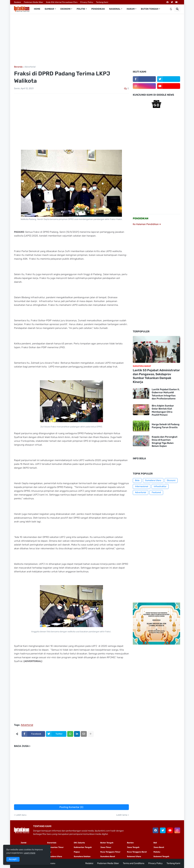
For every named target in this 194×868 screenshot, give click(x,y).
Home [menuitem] (37, 9)
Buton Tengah (107, 843)
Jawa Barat (159, 847)
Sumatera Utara (153, 480)
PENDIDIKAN (141, 218)
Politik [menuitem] (81, 9)
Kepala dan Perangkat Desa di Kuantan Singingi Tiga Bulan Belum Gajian (165, 442)
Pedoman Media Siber (34, 2)
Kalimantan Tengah (83, 847)
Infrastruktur (160, 486)
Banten (130, 843)
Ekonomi (171, 480)
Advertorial (30, 67)
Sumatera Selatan (82, 856)
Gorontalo (52, 843)
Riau (49, 852)
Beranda (18, 67)
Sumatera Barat (108, 856)
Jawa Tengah (133, 847)
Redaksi (18, 2)
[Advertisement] (97, 40)
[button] (171, 9)
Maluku (157, 852)
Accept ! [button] (13, 859)
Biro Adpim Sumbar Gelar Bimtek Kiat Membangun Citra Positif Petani (163, 410)
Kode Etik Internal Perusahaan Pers (62, 2)
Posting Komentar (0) (71, 807)
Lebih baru (21, 815)
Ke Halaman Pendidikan (147, 224)
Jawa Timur (106, 847)
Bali (155, 843)
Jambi (24, 843)
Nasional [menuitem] (115, 9)
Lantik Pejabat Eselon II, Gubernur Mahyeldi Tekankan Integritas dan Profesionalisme (166, 394)
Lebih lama (122, 815)
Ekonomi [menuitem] (65, 9)
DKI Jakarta (79, 843)
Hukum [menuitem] (131, 9)
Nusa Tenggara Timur (110, 852)
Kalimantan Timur (55, 847)
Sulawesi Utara (134, 856)
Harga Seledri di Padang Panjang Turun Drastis (166, 426)
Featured (156, 492)
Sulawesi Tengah (161, 856)
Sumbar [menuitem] (49, 9)
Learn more (30, 853)
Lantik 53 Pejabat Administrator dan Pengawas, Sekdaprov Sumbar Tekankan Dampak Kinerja (156, 376)
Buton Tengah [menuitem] (150, 9)
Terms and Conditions (134, 863)
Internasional (142, 486)
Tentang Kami (102, 2)
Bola (137, 480)
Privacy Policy (87, 2)
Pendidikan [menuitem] (98, 9)
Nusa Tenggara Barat (137, 852)
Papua (77, 852)
